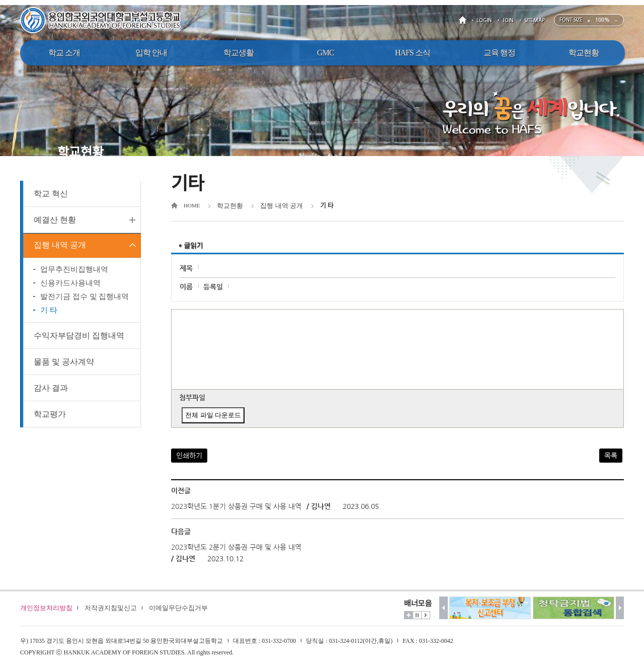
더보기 (409, 615)
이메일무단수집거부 (178, 608)
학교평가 (50, 416)
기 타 (49, 312)
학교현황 (230, 206)
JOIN (508, 20)
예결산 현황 (55, 220)
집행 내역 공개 (60, 246)
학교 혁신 (51, 194)
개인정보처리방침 (46, 608)
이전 (444, 608)
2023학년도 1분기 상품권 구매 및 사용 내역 (236, 506)
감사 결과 (51, 389)
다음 (620, 608)
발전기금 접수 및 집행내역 (85, 298)
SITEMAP (535, 20)
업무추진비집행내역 (74, 271)
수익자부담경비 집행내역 (79, 337)
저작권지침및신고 (111, 608)
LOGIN (484, 20)
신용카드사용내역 (70, 284)
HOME (464, 20)
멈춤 (417, 615)
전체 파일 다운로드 (213, 415)
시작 (426, 615)
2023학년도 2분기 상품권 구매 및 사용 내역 (236, 547)
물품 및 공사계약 (64, 363)
